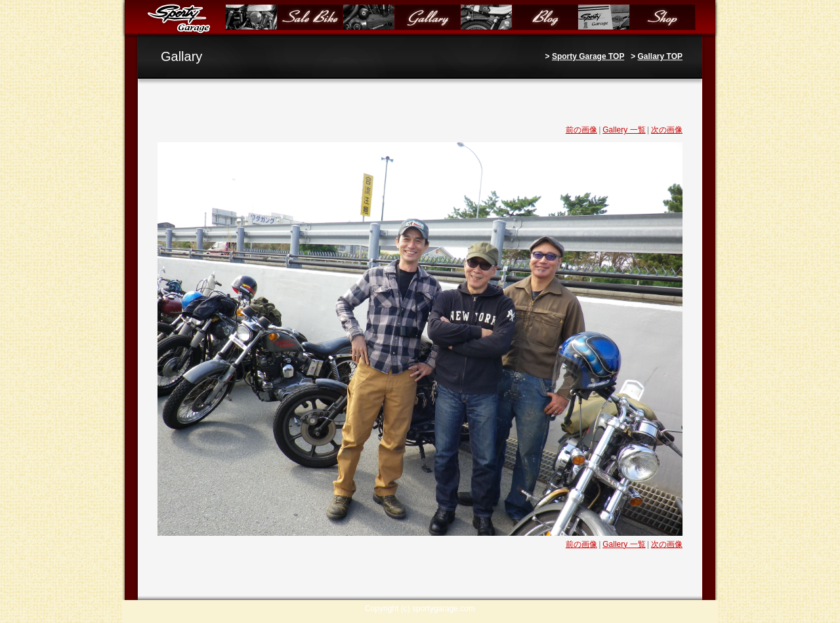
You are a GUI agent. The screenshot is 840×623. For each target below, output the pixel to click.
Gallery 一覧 (624, 130)
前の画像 (581, 130)
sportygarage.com (444, 609)
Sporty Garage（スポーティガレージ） (181, 18)
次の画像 (667, 130)
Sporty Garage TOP (588, 56)
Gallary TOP (660, 56)
